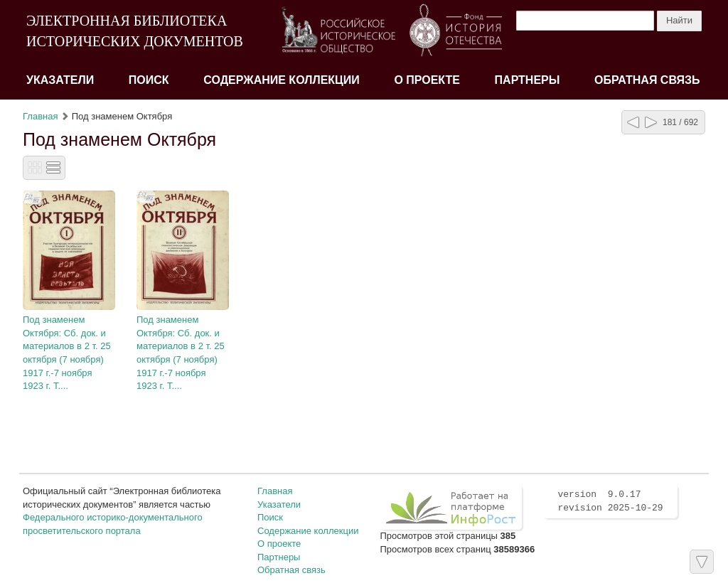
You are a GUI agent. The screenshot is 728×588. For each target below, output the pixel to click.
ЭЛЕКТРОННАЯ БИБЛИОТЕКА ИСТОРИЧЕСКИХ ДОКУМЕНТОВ (135, 31)
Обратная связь (647, 80)
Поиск (149, 80)
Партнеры (528, 80)
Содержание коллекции (282, 80)
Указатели (60, 80)
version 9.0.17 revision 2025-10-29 (610, 501)
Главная (40, 116)
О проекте (427, 80)
